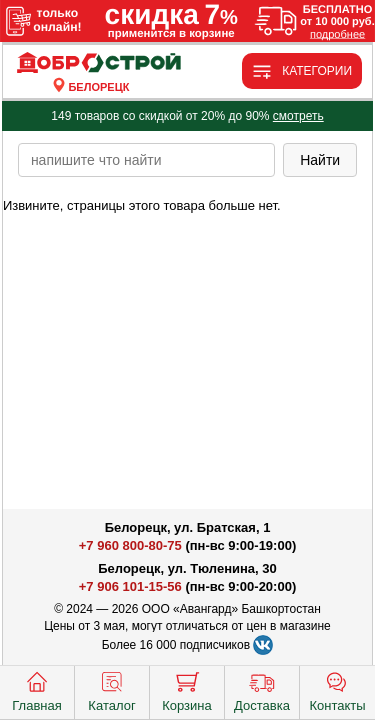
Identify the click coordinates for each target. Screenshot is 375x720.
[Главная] (99, 63)
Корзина (187, 690)
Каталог (111, 690)
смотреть (298, 116)
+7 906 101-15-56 (130, 586)
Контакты (337, 690)
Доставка (262, 690)
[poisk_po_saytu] (146, 160)
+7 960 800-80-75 (130, 545)
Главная (36, 690)
